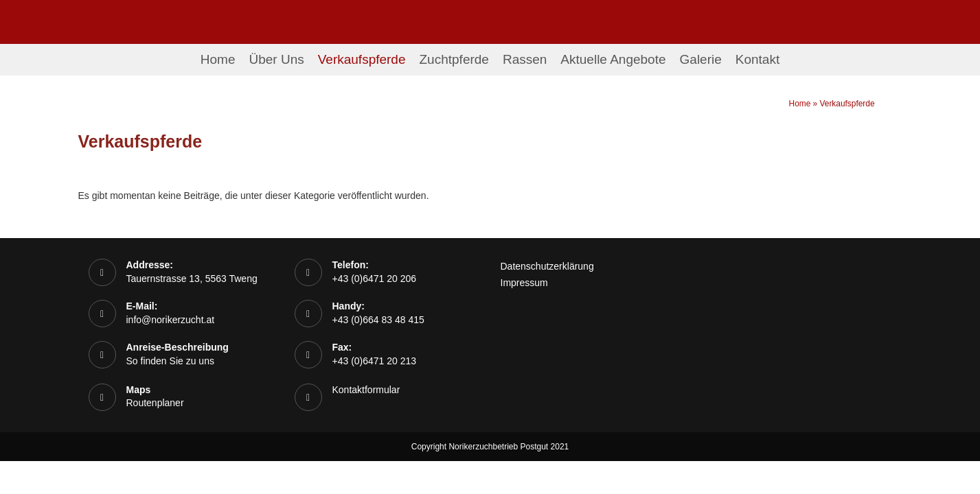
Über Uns (276, 59)
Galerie (701, 59)
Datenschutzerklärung (547, 266)
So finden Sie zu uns (170, 361)
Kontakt (757, 59)
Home (218, 59)
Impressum (524, 283)
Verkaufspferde (362, 59)
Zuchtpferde (454, 59)
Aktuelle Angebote (613, 59)
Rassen (525, 59)
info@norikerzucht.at (171, 320)
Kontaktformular (366, 390)
